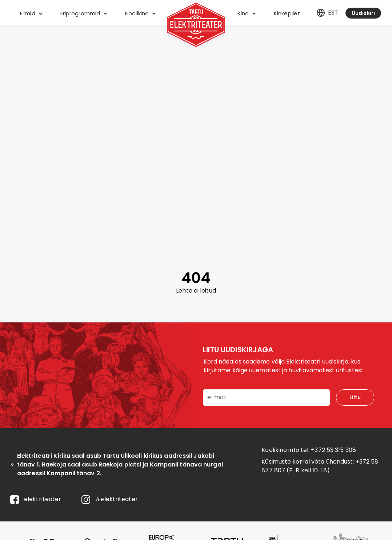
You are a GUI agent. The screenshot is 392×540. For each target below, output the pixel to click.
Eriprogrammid (84, 13)
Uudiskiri (363, 13)
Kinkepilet (287, 13)
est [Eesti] (327, 13)
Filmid (31, 13)
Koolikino (140, 13)
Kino (247, 13)
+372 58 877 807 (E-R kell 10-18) (320, 466)
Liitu (355, 397)
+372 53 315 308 (333, 450)
